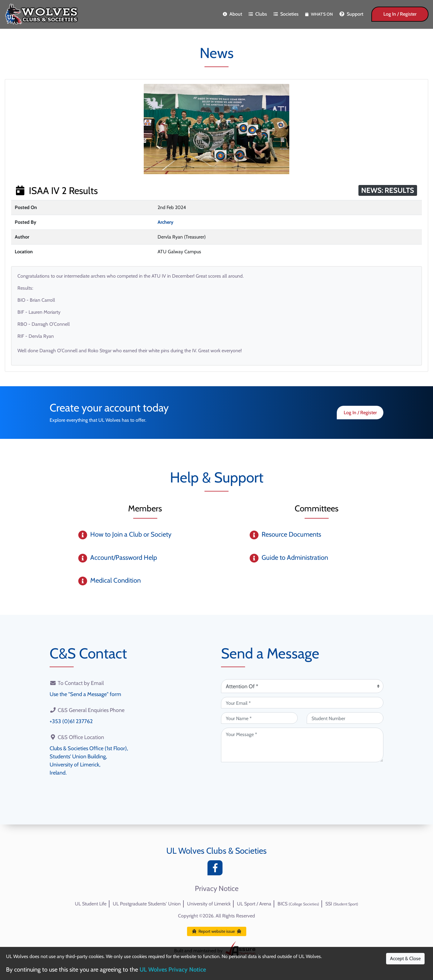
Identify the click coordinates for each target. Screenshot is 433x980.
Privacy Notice (217, 889)
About (232, 14)
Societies (286, 14)
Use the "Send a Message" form (85, 694)
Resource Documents (291, 534)
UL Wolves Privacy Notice (173, 969)
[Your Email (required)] (302, 703)
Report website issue (217, 931)
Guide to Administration (295, 558)
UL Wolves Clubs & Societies (216, 851)
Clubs (258, 14)
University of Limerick (209, 904)
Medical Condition (115, 580)
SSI (342, 904)
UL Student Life (91, 904)
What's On (319, 14)
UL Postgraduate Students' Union (147, 904)
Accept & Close (405, 958)
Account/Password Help (124, 558)
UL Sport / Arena (254, 904)
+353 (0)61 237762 (71, 721)
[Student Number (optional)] (345, 718)
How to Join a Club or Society (131, 534)
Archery (166, 222)
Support (351, 14)
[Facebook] (216, 869)
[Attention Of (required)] (302, 686)
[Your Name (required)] (259, 718)
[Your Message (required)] (302, 745)
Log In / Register (400, 14)
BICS (298, 904)
